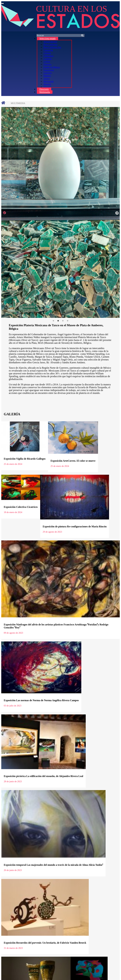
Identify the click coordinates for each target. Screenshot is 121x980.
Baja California (50, 44)
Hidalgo (47, 76)
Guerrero (48, 73)
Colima (47, 61)
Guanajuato (49, 70)
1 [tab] (53, 321)
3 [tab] (63, 321)
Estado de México (52, 67)
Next (117, 213)
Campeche (48, 50)
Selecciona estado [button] (48, 38)
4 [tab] (68, 321)
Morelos (47, 84)
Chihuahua (48, 56)
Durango (47, 64)
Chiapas (47, 53)
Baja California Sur (52, 47)
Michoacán (49, 81)
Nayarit (47, 87)
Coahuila (48, 59)
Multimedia (45, 92)
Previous (4, 213)
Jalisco (47, 78)
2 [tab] (58, 321)
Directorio (44, 89)
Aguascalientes (50, 42)
